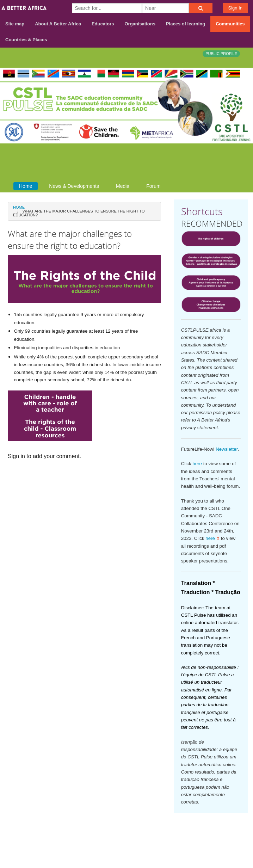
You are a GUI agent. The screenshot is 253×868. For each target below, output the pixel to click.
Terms (240, 831)
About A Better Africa (58, 24)
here (197, 464)
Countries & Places (26, 40)
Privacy (239, 840)
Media (123, 186)
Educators (103, 24)
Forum (153, 186)
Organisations (140, 24)
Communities (230, 24)
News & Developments (74, 186)
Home (26, 186)
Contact (215, 831)
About (190, 831)
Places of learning (186, 24)
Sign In (235, 8)
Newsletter (227, 449)
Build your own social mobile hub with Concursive (126, 857)
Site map (15, 24)
